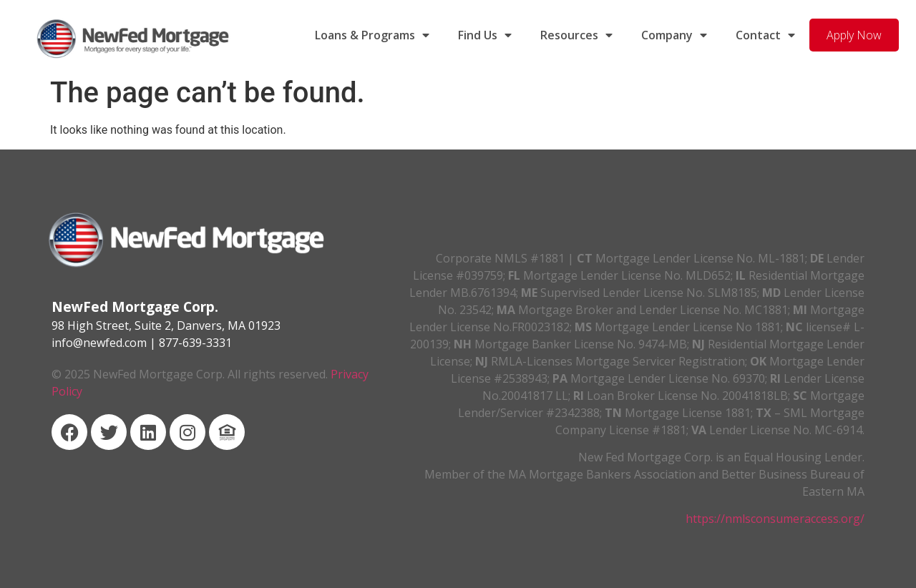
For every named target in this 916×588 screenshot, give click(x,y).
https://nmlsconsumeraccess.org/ (775, 519)
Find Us (485, 35)
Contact (765, 35)
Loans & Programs (372, 35)
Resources (576, 35)
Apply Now (854, 35)
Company (674, 35)
